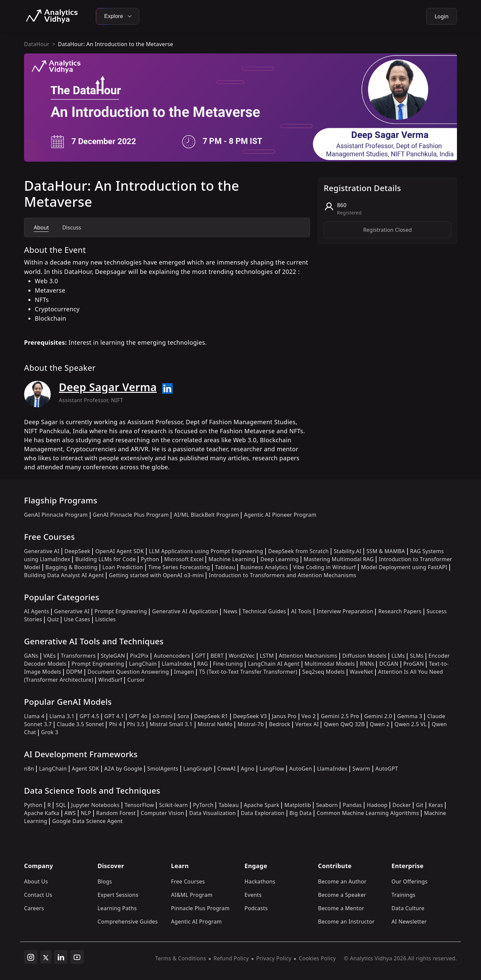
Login (442, 16)
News (230, 611)
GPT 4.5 (89, 716)
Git (420, 805)
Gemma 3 (410, 716)
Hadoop (377, 805)
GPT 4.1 (114, 716)
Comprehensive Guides (128, 922)
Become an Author (342, 881)
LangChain (143, 664)
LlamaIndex (177, 664)
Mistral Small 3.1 (171, 724)
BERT (217, 656)
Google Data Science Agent (87, 821)
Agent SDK (86, 769)
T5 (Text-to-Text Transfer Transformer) (248, 672)
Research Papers (400, 611)
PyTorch (203, 805)
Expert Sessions (118, 895)
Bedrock (280, 724)
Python (150, 559)
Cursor (136, 680)
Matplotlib (298, 805)
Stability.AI (348, 551)
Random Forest (116, 813)
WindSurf (110, 680)
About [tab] (41, 227)
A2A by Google (123, 769)
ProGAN (414, 664)
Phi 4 (115, 724)
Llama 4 (34, 716)
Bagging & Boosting (71, 567)
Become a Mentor (341, 908)
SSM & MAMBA (386, 551)
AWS (70, 813)
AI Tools (301, 611)
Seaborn (327, 805)
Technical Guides (264, 611)
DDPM (74, 672)
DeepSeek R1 (211, 716)
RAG (202, 664)
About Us (36, 881)
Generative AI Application (185, 611)
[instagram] (31, 957)
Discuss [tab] (71, 227)
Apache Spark (262, 805)
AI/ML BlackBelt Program (206, 515)
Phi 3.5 (136, 724)
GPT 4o (138, 716)
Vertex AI (307, 724)
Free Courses (188, 881)
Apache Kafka (42, 813)
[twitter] (46, 957)
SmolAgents (163, 769)
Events (253, 895)
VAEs (50, 656)
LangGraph (198, 769)
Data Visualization (212, 813)
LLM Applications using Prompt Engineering (206, 551)
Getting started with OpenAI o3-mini (156, 575)
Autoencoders (172, 656)
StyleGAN (113, 656)
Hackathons (260, 881)
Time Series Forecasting (179, 567)
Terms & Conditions (181, 958)
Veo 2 (309, 716)
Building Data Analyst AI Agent (64, 575)
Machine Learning (232, 559)
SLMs (417, 656)
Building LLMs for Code (105, 559)
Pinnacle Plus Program (200, 908)
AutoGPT (387, 769)
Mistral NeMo (215, 724)
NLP (86, 813)
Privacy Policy (274, 958)
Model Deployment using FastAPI (404, 567)
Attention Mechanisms (308, 656)
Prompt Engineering (121, 611)
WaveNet (361, 672)
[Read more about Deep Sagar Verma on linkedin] (167, 388)
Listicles (105, 619)
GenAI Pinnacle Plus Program (131, 515)
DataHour (37, 44)
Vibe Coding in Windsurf (324, 567)
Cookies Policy (317, 958)
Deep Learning (279, 559)
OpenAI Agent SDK (119, 551)
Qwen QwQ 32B (344, 724)
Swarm (361, 769)
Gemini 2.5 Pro (340, 716)
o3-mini (163, 716)
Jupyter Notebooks (95, 805)
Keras (436, 805)
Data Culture (408, 908)
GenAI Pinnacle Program (56, 515)
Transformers (78, 656)
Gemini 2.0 (378, 716)
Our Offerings (410, 881)
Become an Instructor (346, 922)
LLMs (398, 656)
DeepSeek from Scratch (299, 551)
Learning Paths (117, 908)
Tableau (225, 567)
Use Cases (77, 619)
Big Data (301, 813)
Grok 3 (50, 732)
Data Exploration (263, 813)
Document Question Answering (128, 672)
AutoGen (301, 769)
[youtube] (77, 957)
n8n (29, 769)
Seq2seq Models (324, 672)
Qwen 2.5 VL (411, 724)
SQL (61, 805)
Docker (402, 805)
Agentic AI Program (196, 922)
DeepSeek (77, 551)
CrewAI (227, 769)
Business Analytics (264, 567)
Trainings (404, 895)
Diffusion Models (364, 656)
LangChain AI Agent (274, 664)
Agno (248, 769)
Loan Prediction (123, 567)
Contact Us (38, 895)
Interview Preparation (345, 611)
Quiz (53, 619)
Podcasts (256, 908)
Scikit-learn (174, 805)
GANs (31, 656)
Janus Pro (284, 716)
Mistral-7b (251, 724)
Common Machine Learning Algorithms (368, 813)
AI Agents (37, 611)
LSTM (267, 656)
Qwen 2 (380, 724)
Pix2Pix (139, 656)
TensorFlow (139, 805)
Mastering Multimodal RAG (339, 559)
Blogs (105, 881)
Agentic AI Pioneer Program (280, 515)
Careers (34, 908)
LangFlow (272, 769)
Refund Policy (231, 958)
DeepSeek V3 (250, 716)
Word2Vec (242, 656)
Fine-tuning (228, 664)
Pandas (352, 805)
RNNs (367, 664)
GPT (200, 656)
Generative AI (42, 551)
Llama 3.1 (62, 716)
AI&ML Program (192, 895)
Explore (118, 16)
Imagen (184, 672)
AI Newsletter (409, 922)
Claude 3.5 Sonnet (80, 724)
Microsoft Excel (184, 559)
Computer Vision (162, 813)
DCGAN (389, 664)
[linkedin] (61, 957)
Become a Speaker (342, 895)
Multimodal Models (330, 664)
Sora (183, 716)
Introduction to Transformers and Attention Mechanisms (282, 575)
